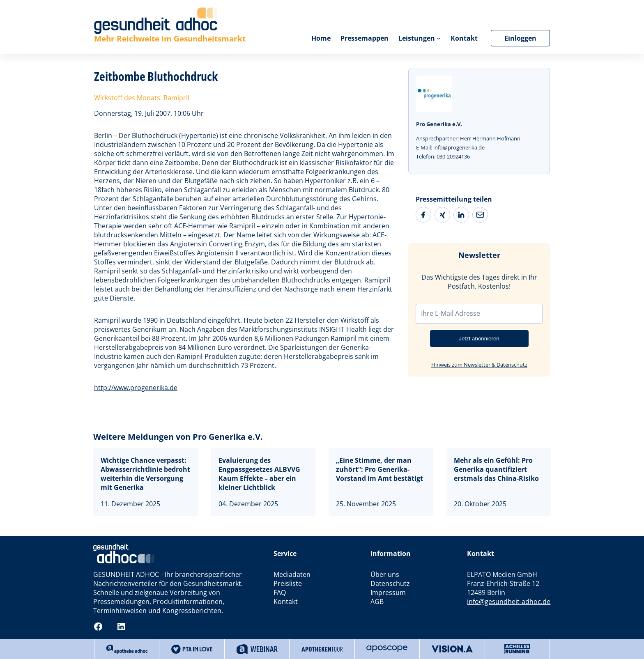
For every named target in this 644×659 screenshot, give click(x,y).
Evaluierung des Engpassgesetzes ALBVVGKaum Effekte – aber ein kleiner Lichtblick (259, 474)
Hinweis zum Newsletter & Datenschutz (479, 365)
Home (321, 38)
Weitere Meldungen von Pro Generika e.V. (178, 437)
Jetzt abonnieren (479, 339)
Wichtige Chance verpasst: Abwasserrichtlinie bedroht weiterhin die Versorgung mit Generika (145, 474)
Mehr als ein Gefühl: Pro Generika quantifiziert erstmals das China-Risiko (496, 469)
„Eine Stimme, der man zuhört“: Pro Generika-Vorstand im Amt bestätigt (379, 469)
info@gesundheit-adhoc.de (509, 602)
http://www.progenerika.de (136, 388)
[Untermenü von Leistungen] (439, 38)
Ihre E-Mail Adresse (451, 313)
